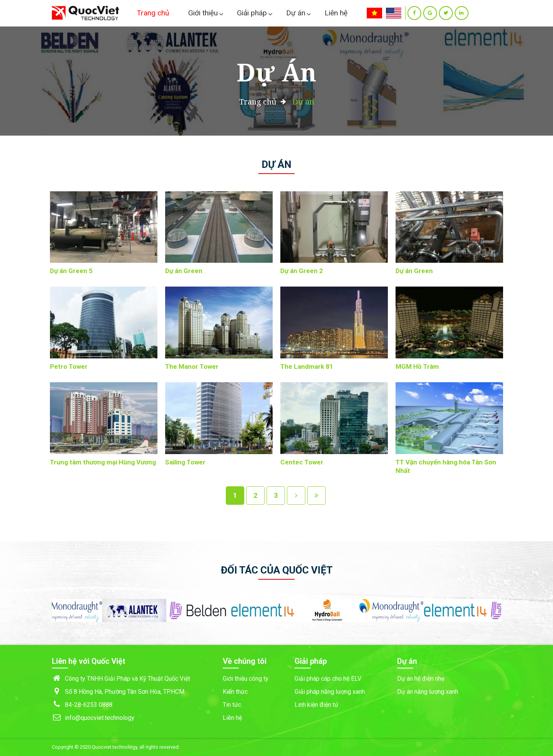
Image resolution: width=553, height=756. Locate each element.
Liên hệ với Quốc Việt (89, 661)
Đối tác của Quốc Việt (277, 570)
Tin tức (232, 705)
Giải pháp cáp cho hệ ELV (328, 679)
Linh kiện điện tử (316, 705)
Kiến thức (235, 692)
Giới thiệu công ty (246, 679)
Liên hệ (336, 13)
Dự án (296, 13)
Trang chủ (153, 13)
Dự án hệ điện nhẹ (421, 679)
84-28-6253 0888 (89, 705)
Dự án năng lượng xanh (428, 692)
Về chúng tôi (245, 661)
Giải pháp (252, 13)
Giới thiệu (203, 13)
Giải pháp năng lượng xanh (330, 692)
